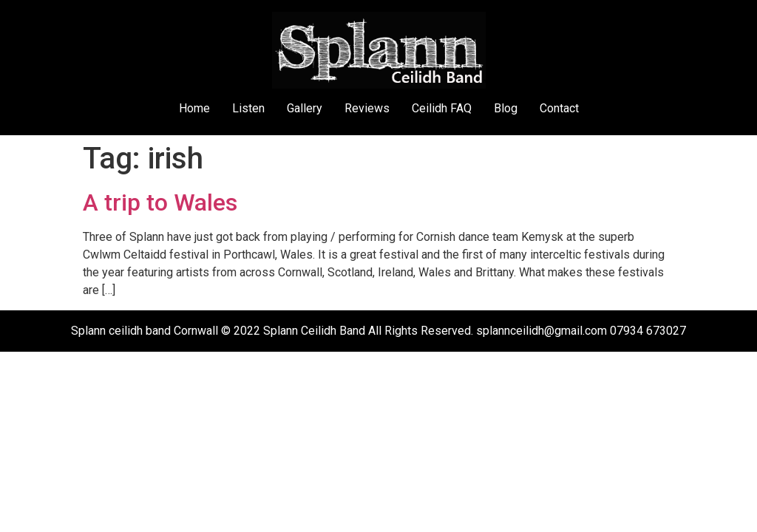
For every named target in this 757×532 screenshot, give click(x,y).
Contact (559, 108)
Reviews (367, 108)
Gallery (305, 108)
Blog (506, 108)
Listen (248, 108)
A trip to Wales (160, 202)
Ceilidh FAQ (442, 108)
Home (194, 108)
